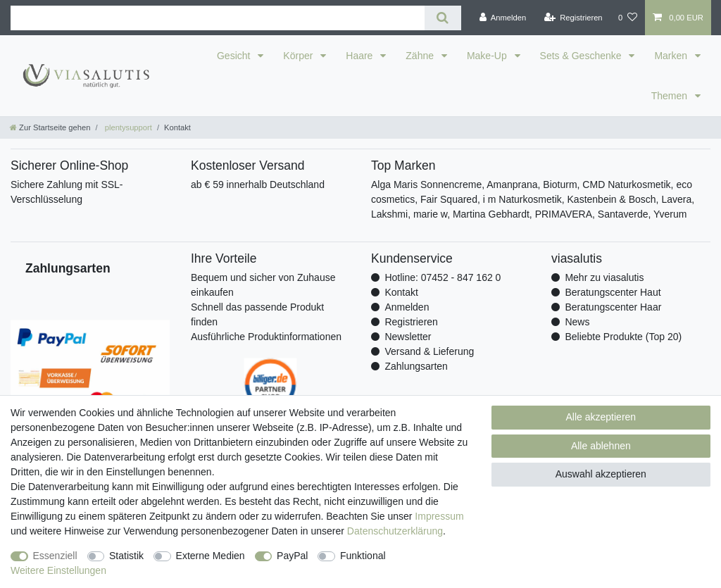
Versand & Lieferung (429, 351)
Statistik (126, 556)
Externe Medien (211, 556)
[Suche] (443, 18)
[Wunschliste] (628, 18)
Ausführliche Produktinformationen (266, 337)
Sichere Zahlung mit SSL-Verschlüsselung (67, 192)
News (577, 322)
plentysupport (127, 127)
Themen (671, 96)
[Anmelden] (503, 18)
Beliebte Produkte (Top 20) (623, 337)
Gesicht (235, 56)
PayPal (292, 556)
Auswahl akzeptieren (601, 474)
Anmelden (407, 307)
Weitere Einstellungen (58, 570)
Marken (672, 56)
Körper (299, 56)
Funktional (363, 556)
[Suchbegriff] (218, 18)
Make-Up (488, 56)
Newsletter (408, 337)
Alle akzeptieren (601, 417)
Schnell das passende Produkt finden (257, 314)
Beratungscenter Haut (613, 292)
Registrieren (411, 322)
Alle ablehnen (601, 446)
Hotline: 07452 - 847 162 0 (443, 277)
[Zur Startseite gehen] (50, 127)
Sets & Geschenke (582, 56)
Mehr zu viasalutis (604, 277)
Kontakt (401, 292)
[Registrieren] (573, 18)
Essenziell (55, 556)
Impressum (439, 516)
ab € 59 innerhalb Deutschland (258, 184)
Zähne (421, 56)
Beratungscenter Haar (613, 307)
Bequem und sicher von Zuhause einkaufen (263, 285)
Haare (360, 56)
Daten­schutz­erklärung (395, 531)
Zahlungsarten (416, 366)
